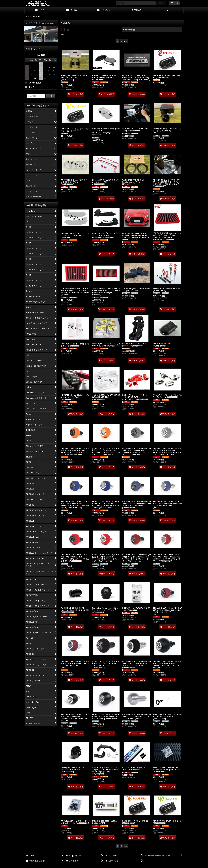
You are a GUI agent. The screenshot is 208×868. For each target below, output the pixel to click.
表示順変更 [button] (129, 30)
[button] (168, 10)
